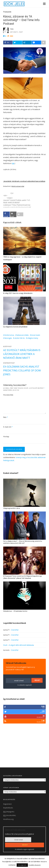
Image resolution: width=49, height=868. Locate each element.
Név (5, 417)
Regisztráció (7, 804)
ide (13, 163)
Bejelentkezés (8, 808)
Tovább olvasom (34, 865)
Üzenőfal (15, 630)
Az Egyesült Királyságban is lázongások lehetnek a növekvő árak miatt (22, 354)
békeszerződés (23, 335)
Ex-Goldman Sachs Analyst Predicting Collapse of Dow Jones (22, 370)
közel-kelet (36, 335)
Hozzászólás (8, 395)
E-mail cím (8, 427)
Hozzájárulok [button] (22, 865)
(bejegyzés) (9, 812)
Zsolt (5, 645)
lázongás (8, 338)
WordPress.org (8, 819)
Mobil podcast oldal (18, 186)
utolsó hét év (20, 338)
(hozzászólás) (10, 815)
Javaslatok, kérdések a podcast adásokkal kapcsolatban (24, 181)
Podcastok (7, 12)
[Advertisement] (21, 748)
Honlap (6, 437)
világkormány (33, 338)
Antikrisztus (9, 335)
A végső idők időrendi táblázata (21, 645)
